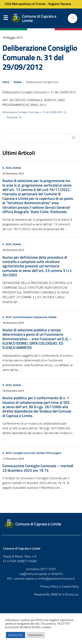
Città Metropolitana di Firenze (25, 4)
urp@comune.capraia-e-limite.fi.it (41, 574)
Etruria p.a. (72, 594)
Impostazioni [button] (36, 635)
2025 (8, 168)
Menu (6, 19)
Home (6, 82)
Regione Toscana (60, 4)
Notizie (18, 82)
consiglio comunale (24, 453)
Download (12, 117)
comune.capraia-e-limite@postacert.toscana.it (44, 578)
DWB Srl (56, 594)
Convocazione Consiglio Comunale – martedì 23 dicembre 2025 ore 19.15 (38, 468)
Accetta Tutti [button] (16, 635)
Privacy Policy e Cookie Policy (60, 586)
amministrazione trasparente (30, 317)
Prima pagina (54, 453)
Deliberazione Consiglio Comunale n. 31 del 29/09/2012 (40, 57)
